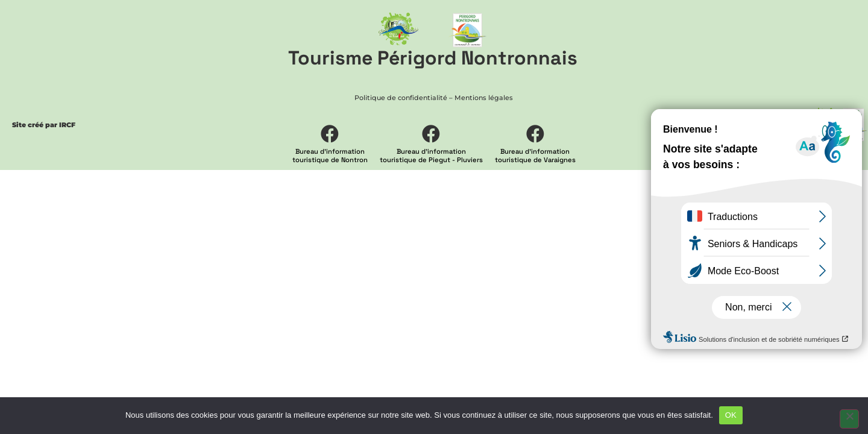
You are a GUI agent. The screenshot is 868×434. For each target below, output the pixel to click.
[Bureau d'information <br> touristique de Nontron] (330, 134)
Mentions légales (484, 98)
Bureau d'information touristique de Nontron (330, 155)
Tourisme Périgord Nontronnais (433, 58)
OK (731, 415)
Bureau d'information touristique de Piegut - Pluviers (431, 155)
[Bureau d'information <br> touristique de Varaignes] (535, 134)
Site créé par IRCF (44, 125)
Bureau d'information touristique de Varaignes (535, 155)
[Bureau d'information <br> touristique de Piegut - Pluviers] (431, 134)
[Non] (849, 419)
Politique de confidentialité (401, 98)
